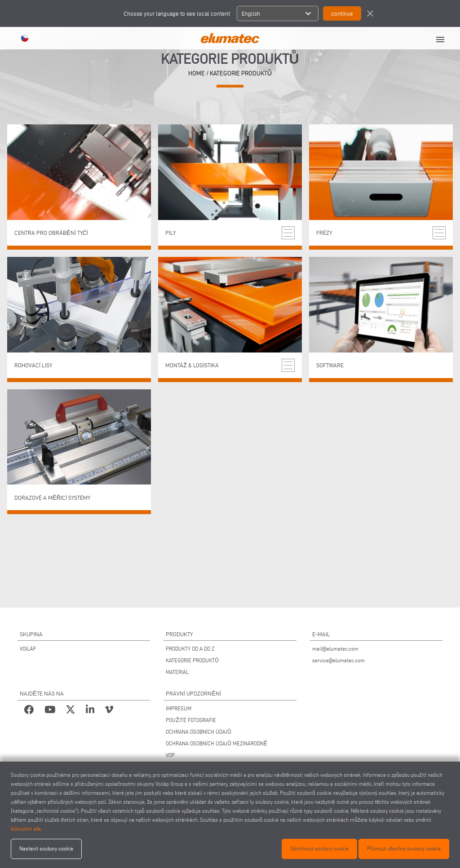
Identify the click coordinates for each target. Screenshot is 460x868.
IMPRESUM (179, 708)
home (197, 73)
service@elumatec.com (338, 660)
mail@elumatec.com (335, 649)
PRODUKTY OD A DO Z (190, 649)
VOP (170, 755)
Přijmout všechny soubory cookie (404, 848)
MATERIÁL (177, 672)
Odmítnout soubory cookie (319, 848)
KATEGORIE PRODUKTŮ (192, 660)
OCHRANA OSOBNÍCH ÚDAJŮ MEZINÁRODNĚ (217, 743)
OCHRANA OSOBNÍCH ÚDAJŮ (199, 732)
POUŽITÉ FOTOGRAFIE (191, 720)
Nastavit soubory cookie (46, 848)
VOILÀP (28, 649)
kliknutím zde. (26, 829)
